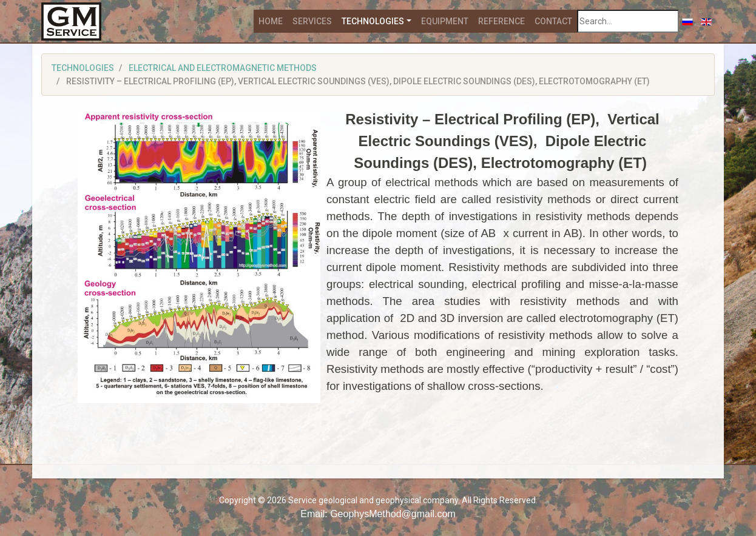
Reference (501, 21)
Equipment (445, 21)
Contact (553, 21)
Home (271, 21)
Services (312, 21)
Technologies (373, 21)
